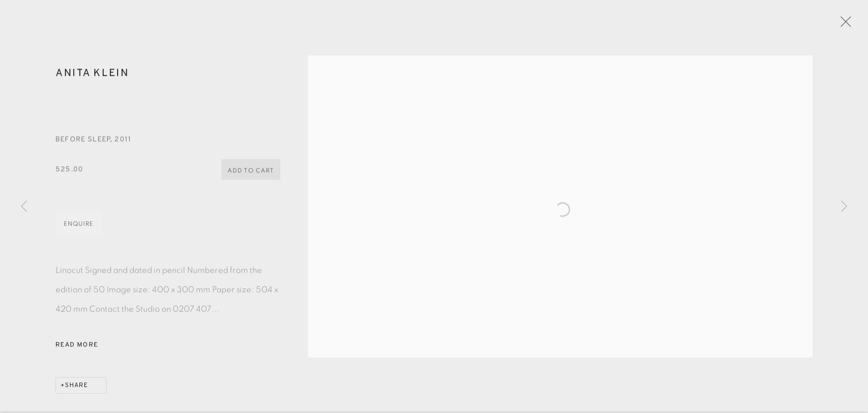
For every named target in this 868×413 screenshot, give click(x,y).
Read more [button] (77, 350)
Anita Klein (92, 78)
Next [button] (844, 207)
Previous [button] (24, 207)
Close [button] (848, 25)
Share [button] (77, 390)
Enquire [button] (79, 229)
